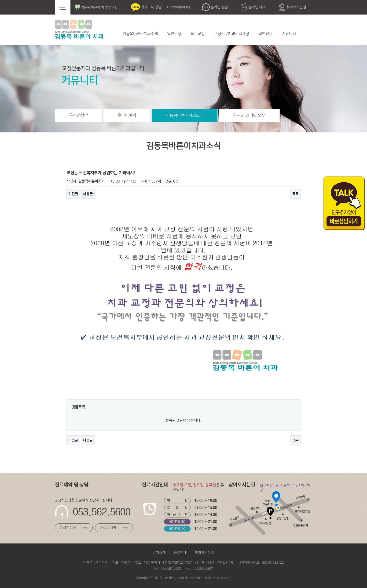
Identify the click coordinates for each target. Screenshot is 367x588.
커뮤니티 (289, 34)
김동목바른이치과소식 (185, 116)
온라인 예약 (253, 7)
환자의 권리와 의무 (249, 116)
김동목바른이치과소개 (140, 34)
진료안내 (180, 553)
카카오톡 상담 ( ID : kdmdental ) (160, 7)
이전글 (73, 194)
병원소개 (159, 553)
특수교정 (198, 34)
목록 (295, 194)
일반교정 (174, 34)
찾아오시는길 (292, 7)
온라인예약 (127, 116)
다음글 (88, 194)
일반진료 (265, 34)
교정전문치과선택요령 (231, 34)
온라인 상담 (215, 7)
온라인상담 (78, 116)
